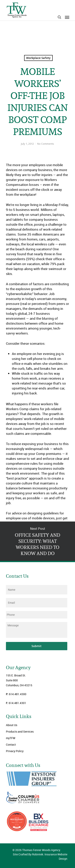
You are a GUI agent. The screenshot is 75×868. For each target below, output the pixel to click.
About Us (12, 725)
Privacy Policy (15, 751)
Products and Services (20, 732)
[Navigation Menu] (67, 17)
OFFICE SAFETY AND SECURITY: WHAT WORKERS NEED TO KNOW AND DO (37, 541)
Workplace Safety (38, 58)
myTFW (11, 738)
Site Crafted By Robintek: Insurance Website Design (40, 856)
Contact (11, 745)
